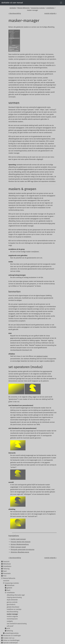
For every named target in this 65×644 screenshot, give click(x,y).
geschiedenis (11, 605)
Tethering (6, 569)
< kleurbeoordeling (15, 13)
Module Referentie (23, 8)
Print (5, 576)
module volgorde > (50, 13)
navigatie (10, 621)
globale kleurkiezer (13, 607)
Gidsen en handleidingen (11, 640)
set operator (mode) (21, 130)
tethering (10, 631)
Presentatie (7, 573)
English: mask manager (18, 539)
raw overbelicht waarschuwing (17, 624)
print (8, 628)
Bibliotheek (7, 564)
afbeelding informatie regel (16, 595)
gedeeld (9, 588)
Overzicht (6, 562)
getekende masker (16, 68)
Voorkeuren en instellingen (12, 636)
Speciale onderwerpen (10, 643)
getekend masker (42, 356)
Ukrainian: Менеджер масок (20, 552)
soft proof (10, 626)
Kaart (5, 571)
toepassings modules (38, 8)
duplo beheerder (12, 600)
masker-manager (12, 614)
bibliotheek (11, 585)
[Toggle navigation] (61, 3)
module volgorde (12, 616)
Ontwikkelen (7, 566)
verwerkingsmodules (12, 633)
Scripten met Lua (9, 638)
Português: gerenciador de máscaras (22, 550)
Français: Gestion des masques (20, 542)
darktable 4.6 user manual (12, 3)
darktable (13, 8)
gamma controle (12, 602)
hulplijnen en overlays (14, 609)
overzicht (6, 581)
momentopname (12, 619)
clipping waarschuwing (14, 597)
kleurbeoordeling (12, 612)
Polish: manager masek (18, 547)
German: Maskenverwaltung (20, 544)
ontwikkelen (50, 8)
